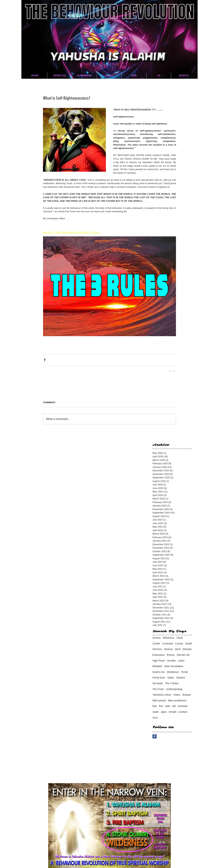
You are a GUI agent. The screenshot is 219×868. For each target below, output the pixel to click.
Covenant (168, 644)
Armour (157, 638)
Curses (179, 644)
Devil (178, 649)
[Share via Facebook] (45, 360)
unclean (183, 712)
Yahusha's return (162, 695)
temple (173, 712)
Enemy (171, 655)
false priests (159, 700)
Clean (180, 638)
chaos (177, 695)
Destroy (168, 649)
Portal (184, 672)
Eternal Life (183, 655)
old (174, 706)
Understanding (174, 689)
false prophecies (177, 700)
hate (168, 706)
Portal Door (159, 678)
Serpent (180, 678)
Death (189, 644)
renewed (183, 706)
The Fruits (158, 689)
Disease (187, 649)
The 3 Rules (172, 683)
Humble (171, 661)
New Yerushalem (174, 666)
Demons (157, 649)
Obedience (173, 672)
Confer (156, 644)
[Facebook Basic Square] (155, 736)
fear (155, 706)
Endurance (159, 655)
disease (187, 695)
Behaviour (169, 638)
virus (155, 718)
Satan (171, 678)
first (161, 706)
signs (164, 712)
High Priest (159, 661)
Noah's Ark (158, 672)
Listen (181, 661)
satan (156, 712)
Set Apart (158, 683)
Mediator (157, 666)
